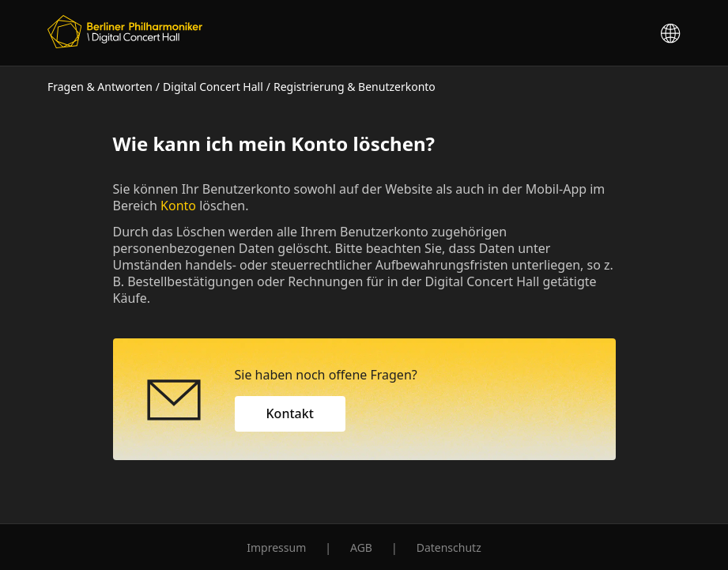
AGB (361, 547)
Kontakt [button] (290, 413)
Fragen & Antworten (100, 87)
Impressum (276, 547)
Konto (178, 206)
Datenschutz (449, 547)
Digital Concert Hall (213, 87)
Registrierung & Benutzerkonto (355, 87)
